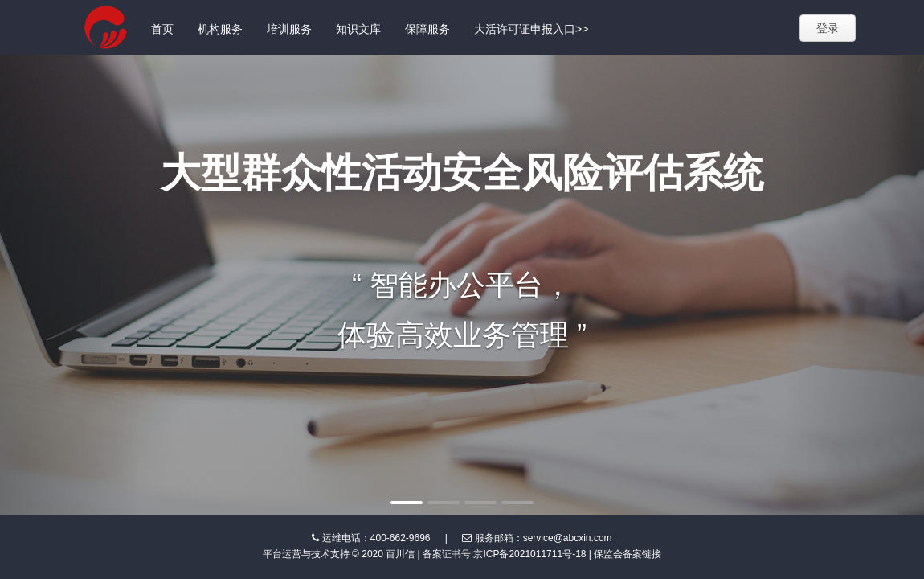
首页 (162, 29)
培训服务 (289, 29)
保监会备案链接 (628, 554)
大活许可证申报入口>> (531, 29)
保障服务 (427, 29)
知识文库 (358, 29)
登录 (828, 28)
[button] (70, 285)
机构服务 (220, 29)
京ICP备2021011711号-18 (529, 554)
